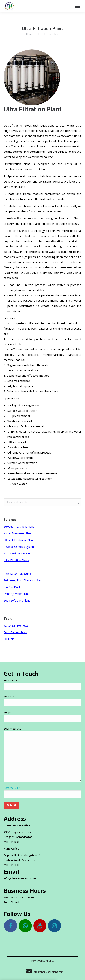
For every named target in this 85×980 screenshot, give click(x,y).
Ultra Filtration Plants (16, 560)
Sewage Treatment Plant (19, 527)
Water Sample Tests (16, 625)
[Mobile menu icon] (78, 6)
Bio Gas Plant (12, 587)
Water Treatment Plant (18, 533)
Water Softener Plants (17, 553)
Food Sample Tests (16, 632)
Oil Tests (9, 639)
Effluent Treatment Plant (19, 540)
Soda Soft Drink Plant (17, 600)
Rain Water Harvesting (17, 574)
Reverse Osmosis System (19, 547)
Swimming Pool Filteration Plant (23, 580)
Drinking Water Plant (16, 594)
